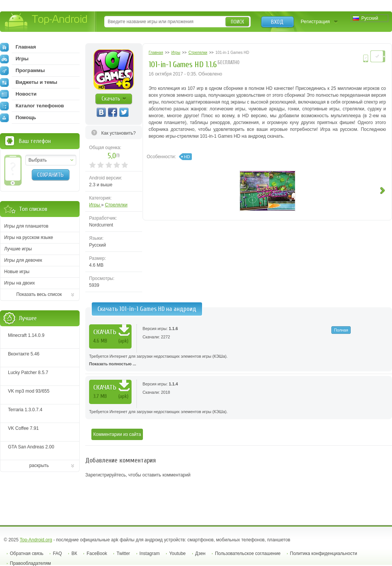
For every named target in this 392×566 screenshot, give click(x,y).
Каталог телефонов (32, 106)
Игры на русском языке (29, 237)
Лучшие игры (18, 249)
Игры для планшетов (26, 226)
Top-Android (46, 22)
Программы (22, 71)
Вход (277, 22)
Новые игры (17, 272)
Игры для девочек (23, 260)
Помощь (18, 118)
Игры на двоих (20, 283)
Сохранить (50, 175)
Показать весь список (39, 294)
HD (187, 157)
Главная (18, 47)
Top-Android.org (36, 540)
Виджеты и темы (29, 82)
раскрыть (39, 465)
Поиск (238, 22)
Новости (18, 94)
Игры (95, 205)
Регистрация (315, 21)
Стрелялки (116, 205)
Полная (341, 330)
